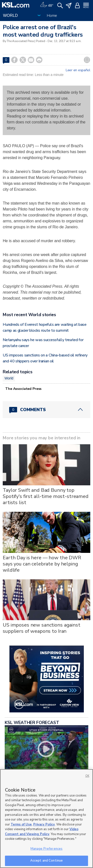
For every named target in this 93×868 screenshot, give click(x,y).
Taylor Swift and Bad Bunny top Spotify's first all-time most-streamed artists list (46, 496)
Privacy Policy (44, 824)
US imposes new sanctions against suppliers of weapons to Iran (42, 628)
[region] (46, 819)
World (9, 378)
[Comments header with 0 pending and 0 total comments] (46, 410)
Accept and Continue (46, 861)
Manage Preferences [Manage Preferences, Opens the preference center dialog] (46, 849)
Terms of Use (21, 824)
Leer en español (78, 70)
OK (87, 776)
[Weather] (47, 5)
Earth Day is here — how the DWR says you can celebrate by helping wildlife (42, 564)
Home (52, 16)
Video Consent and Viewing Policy (42, 832)
